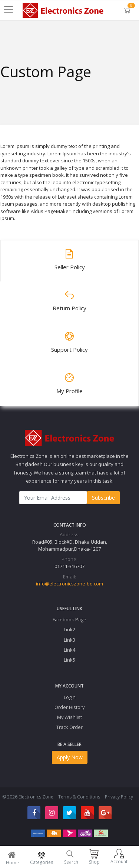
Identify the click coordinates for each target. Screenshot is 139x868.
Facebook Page (69, 619)
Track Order (69, 727)
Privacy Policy (119, 797)
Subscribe (103, 498)
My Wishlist (69, 717)
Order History (69, 707)
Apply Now (70, 757)
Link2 (69, 629)
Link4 (69, 650)
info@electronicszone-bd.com (69, 584)
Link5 (69, 660)
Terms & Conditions (79, 797)
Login (70, 697)
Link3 (69, 640)
